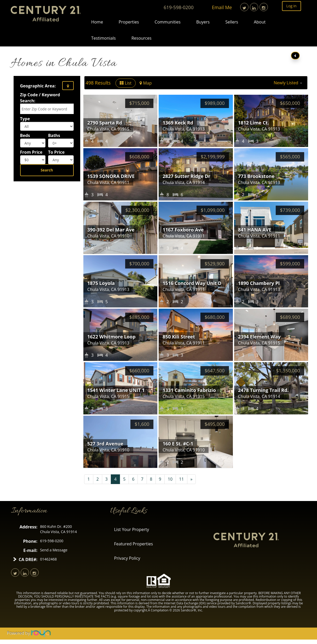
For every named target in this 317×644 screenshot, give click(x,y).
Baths (54, 135)
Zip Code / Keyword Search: (40, 98)
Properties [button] (129, 22)
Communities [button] (168, 22)
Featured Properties (134, 544)
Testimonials (103, 38)
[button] (288, 83)
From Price (31, 152)
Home (97, 22)
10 (170, 479)
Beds (25, 135)
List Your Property (132, 529)
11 (181, 479)
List (126, 83)
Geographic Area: (38, 86)
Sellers (232, 22)
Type (25, 119)
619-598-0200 (179, 7)
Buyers (203, 22)
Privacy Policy (127, 558)
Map (146, 83)
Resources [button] (142, 38)
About (260, 22)
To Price (56, 152)
